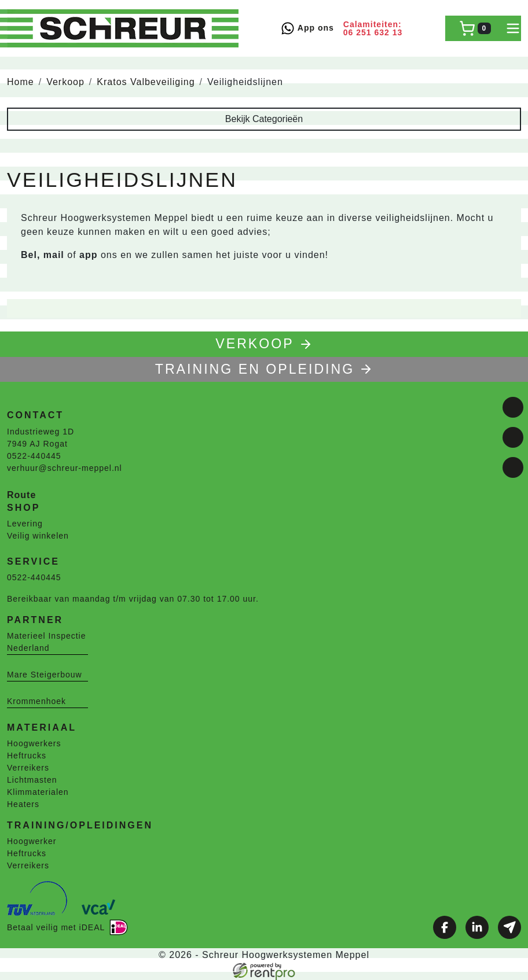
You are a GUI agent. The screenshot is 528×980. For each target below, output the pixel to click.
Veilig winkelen (38, 536)
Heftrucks (27, 756)
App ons (307, 28)
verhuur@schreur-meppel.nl (65, 468)
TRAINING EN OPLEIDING (264, 369)
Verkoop (65, 82)
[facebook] (513, 407)
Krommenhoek (36, 701)
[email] (513, 467)
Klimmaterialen (38, 792)
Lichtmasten (32, 780)
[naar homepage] (123, 28)
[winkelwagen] (475, 28)
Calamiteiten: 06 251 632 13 (373, 28)
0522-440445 (34, 456)
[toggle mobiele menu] (513, 28)
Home (21, 82)
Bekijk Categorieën (264, 119)
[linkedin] (513, 437)
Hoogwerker (32, 841)
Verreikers (28, 768)
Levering (25, 524)
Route (21, 495)
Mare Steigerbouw (45, 675)
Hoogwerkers (34, 743)
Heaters (23, 804)
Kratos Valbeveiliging (146, 82)
